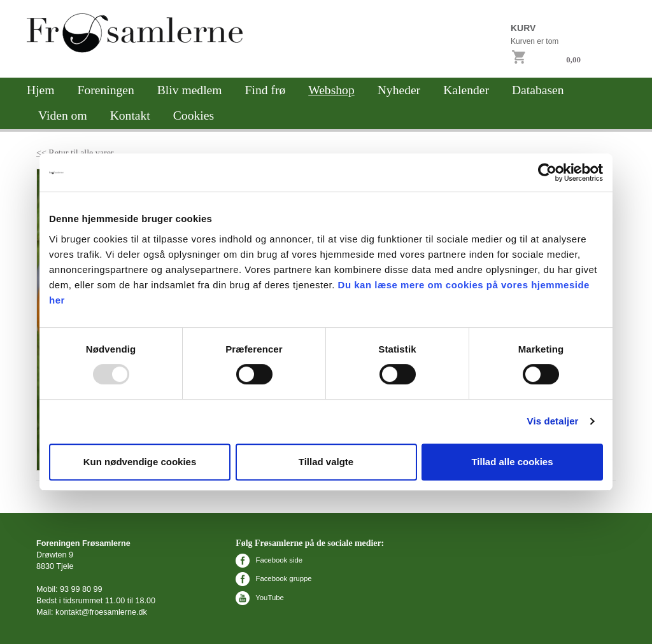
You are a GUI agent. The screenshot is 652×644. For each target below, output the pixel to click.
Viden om (63, 115)
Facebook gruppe (273, 578)
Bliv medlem (190, 90)
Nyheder (399, 90)
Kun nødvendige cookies (140, 462)
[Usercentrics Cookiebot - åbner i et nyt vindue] (547, 172)
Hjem (41, 90)
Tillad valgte (326, 462)
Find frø (266, 90)
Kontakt (130, 115)
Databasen (538, 90)
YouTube (259, 598)
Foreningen (106, 90)
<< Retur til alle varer (75, 153)
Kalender (466, 90)
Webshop (331, 90)
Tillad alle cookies (512, 462)
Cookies (194, 115)
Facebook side (269, 560)
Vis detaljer (553, 421)
